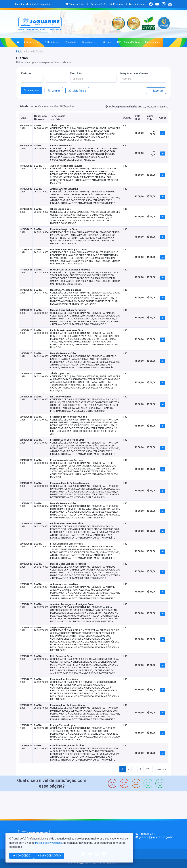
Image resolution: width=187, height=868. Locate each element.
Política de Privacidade (49, 843)
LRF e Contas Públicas (129, 42)
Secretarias (71, 42)
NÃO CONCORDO (49, 856)
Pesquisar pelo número (134, 73)
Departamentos (90, 42)
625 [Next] (148, 769)
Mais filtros (77, 91)
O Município (52, 42)
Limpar (54, 91)
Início (19, 52)
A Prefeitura (31, 42)
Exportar (156, 91)
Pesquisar (32, 91)
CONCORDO (21, 856)
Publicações (153, 42)
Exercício (76, 73)
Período (26, 73)
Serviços (108, 42)
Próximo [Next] (160, 769)
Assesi (81, 863)
